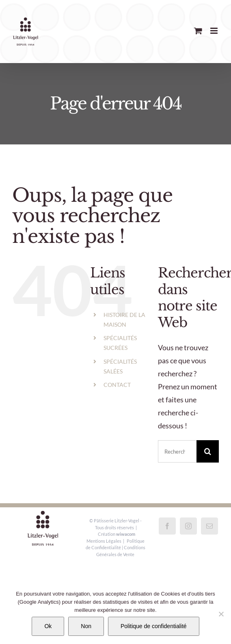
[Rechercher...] (177, 451)
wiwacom (126, 534)
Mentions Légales (104, 541)
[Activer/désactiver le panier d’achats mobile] (198, 31)
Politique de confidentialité (154, 626)
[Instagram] (188, 526)
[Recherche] (208, 451)
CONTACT (117, 385)
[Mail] (209, 526)
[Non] (221, 614)
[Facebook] (167, 526)
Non (86, 626)
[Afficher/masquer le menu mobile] (215, 31)
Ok (48, 626)
